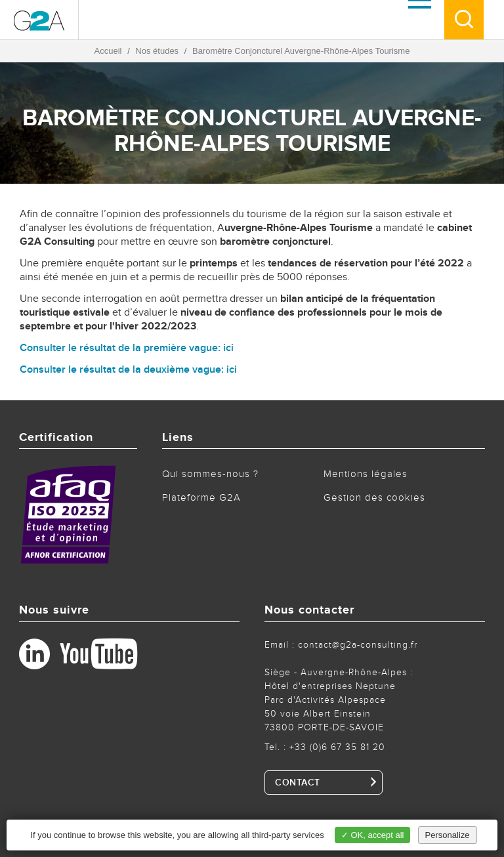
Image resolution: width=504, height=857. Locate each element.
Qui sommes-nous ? (210, 474)
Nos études (157, 51)
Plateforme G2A (201, 498)
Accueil (108, 51)
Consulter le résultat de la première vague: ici (127, 348)
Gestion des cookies (374, 498)
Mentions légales (366, 474)
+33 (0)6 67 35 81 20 (337, 747)
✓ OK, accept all (373, 835)
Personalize (448, 835)
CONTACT (298, 783)
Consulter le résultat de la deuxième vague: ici (128, 370)
